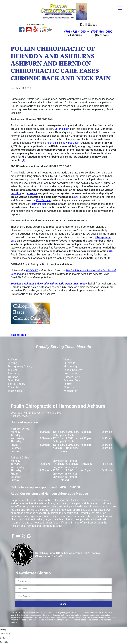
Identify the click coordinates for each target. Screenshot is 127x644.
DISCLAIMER (76, 617)
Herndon (13, 377)
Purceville (69, 363)
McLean (13, 370)
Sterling (13, 363)
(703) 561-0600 (102, 32)
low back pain (71, 143)
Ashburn (13, 360)
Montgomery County (20, 366)
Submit (63, 604)
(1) (23, 160)
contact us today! (53, 526)
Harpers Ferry (72, 377)
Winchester (70, 391)
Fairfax (68, 384)
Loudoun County (73, 370)
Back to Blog (18, 335)
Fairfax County (16, 384)
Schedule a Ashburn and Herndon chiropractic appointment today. (49, 284)
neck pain (52, 143)
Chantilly (13, 387)
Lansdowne (70, 373)
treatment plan (38, 204)
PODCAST (32, 270)
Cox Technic (43, 200)
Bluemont (69, 387)
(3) (111, 251)
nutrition (16, 193)
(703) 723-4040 (75, 32)
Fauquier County (73, 380)
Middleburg (70, 366)
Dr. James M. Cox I (61, 620)
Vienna (67, 360)
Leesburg (13, 373)
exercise (32, 193)
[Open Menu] (120, 8)
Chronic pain (62, 129)
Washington (15, 391)
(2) (76, 197)
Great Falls (14, 380)
